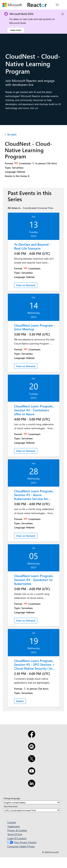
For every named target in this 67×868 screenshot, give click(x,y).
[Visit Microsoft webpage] (12, 5)
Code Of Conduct (17, 838)
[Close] (63, 14)
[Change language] (32, 802)
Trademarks (14, 826)
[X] (32, 761)
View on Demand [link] (26, 285)
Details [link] (20, 701)
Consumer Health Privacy (21, 846)
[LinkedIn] (32, 786)
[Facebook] (32, 737)
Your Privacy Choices (21, 842)
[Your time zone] (32, 810)
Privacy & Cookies (17, 830)
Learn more (16, 30)
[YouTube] (32, 773)
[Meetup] (32, 749)
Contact (12, 822)
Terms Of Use (15, 834)
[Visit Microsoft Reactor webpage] (37, 5)
